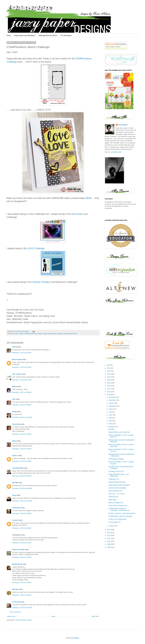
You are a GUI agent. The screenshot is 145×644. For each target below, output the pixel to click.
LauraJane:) (17, 508)
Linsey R (15, 520)
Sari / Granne (17, 374)
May (110, 418)
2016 (109, 392)
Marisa (15, 387)
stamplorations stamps (70, 334)
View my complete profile (113, 152)
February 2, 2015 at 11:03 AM (22, 417)
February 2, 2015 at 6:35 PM (22, 476)
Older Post (95, 616)
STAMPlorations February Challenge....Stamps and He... (119, 509)
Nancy (14, 441)
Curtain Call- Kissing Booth (117, 519)
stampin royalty (42, 334)
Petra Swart (16, 424)
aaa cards (15, 334)
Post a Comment (15, 612)
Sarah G (15, 456)
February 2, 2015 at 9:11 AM (22, 380)
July (110, 412)
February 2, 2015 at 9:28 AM (22, 392)
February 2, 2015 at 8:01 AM (22, 353)
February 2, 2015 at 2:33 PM (22, 461)
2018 (109, 386)
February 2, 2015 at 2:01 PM (22, 449)
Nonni (14, 495)
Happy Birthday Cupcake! (117, 482)
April (111, 421)
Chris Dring (16, 602)
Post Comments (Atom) (24, 620)
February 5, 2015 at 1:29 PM (22, 557)
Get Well (111, 429)
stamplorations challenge (55, 334)
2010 (109, 541)
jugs (36, 334)
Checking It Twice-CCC (116, 471)
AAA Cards (77, 214)
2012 (109, 535)
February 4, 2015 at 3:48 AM (22, 528)
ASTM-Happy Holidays (116, 459)
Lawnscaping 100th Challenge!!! (119, 485)
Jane (14, 399)
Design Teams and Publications (25, 36)
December (113, 397)
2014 (109, 530)
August (111, 409)
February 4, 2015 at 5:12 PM (22, 543)
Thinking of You (114, 479)
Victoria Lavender (19, 550)
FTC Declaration (66, 36)
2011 (109, 538)
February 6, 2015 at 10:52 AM (22, 608)
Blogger (76, 638)
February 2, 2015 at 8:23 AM (22, 367)
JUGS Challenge (36, 248)
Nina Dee (15, 589)
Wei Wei (15, 483)
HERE (88, 198)
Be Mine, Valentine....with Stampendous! (122, 513)
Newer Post (11, 616)
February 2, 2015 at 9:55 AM (22, 405)
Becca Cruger (17, 359)
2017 (109, 389)
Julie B (15, 347)
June (111, 415)
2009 (109, 544)
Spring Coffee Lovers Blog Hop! (119, 432)
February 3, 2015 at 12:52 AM (22, 501)
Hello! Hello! (113, 500)
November (113, 400)
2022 (109, 374)
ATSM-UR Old (113, 497)
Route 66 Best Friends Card (118, 506)
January (112, 526)
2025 (109, 365)
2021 (109, 377)
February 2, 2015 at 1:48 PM (22, 434)
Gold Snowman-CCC (115, 491)
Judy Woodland (18, 468)
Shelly (14, 412)
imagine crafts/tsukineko (26, 334)
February (112, 427)
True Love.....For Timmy (116, 494)
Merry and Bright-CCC (116, 503)
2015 (109, 395)
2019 (109, 383)
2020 (109, 380)
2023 (109, 371)
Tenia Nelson (123, 125)
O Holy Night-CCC (115, 522)
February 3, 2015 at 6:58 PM (22, 514)
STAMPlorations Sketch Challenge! (120, 516)
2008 (109, 547)
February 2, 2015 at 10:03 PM (22, 488)
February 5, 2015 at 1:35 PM (22, 583)
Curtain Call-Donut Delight (117, 488)
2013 (109, 533)
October (112, 403)
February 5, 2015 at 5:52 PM (22, 595)
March (111, 424)
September (113, 406)
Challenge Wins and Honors (48, 36)
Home (9, 36)
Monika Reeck (17, 564)
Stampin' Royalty (41, 282)
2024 (109, 368)
